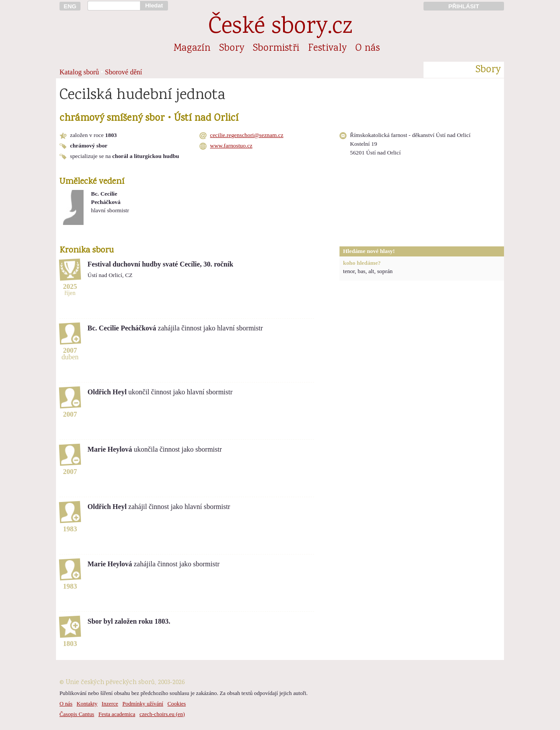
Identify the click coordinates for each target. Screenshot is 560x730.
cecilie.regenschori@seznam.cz (247, 135)
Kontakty (87, 704)
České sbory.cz (280, 28)
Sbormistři (276, 49)
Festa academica (117, 714)
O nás (367, 49)
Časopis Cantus (77, 714)
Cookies (177, 704)
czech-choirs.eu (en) (162, 714)
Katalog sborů (79, 72)
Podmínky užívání (143, 704)
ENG (70, 6)
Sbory (232, 49)
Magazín (192, 49)
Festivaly (327, 49)
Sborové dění (124, 72)
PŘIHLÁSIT (464, 6)
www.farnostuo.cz (231, 146)
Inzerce (110, 704)
